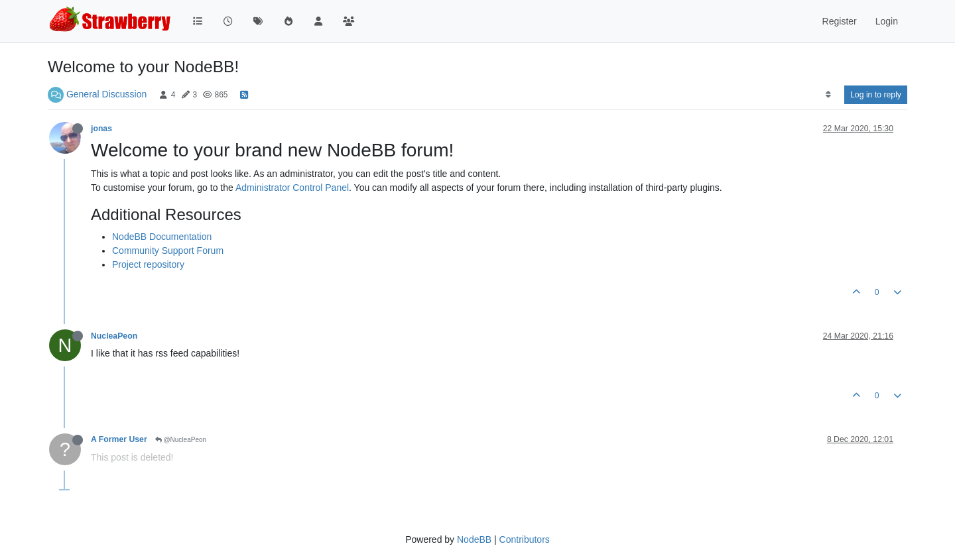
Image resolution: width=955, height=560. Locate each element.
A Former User (119, 439)
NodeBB (474, 539)
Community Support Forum (168, 251)
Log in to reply (876, 95)
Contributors (525, 539)
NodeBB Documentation (162, 237)
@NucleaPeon (181, 440)
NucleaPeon (114, 336)
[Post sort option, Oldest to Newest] (828, 95)
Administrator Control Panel (292, 188)
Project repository (148, 264)
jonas (101, 129)
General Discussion (106, 94)
